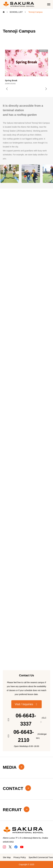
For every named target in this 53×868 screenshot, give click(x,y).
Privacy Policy (20, 857)
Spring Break (11, 80)
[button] (27, 704)
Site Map (7, 857)
